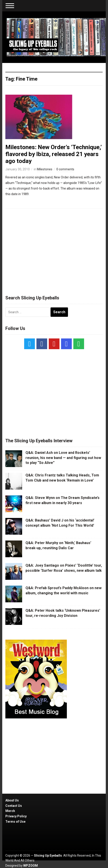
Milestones (45, 169)
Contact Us (14, 806)
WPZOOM (31, 866)
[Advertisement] (54, 250)
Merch (10, 811)
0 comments (65, 169)
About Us (12, 800)
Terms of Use (15, 822)
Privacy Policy (16, 816)
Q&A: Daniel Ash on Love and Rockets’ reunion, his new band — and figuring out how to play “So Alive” (63, 458)
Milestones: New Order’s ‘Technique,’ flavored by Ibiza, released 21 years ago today (54, 154)
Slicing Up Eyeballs (48, 855)
